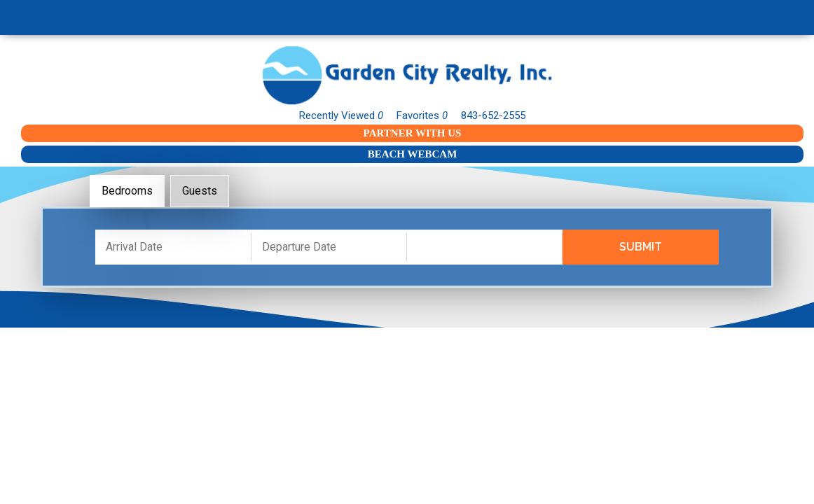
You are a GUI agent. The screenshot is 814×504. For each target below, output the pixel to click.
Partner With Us (413, 133)
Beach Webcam (413, 154)
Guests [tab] (200, 191)
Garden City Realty (407, 75)
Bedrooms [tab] (127, 191)
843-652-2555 (493, 115)
